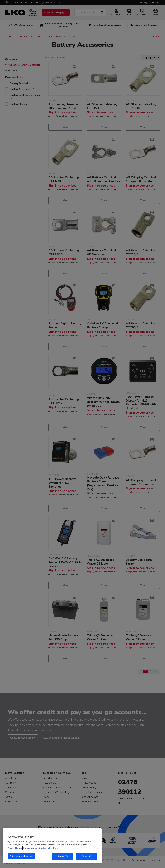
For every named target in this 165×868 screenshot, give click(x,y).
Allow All (86, 856)
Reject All (63, 856)
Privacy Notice (15, 848)
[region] (52, 846)
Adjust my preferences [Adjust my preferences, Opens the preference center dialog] (22, 856)
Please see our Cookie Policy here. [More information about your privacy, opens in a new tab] (41, 848)
